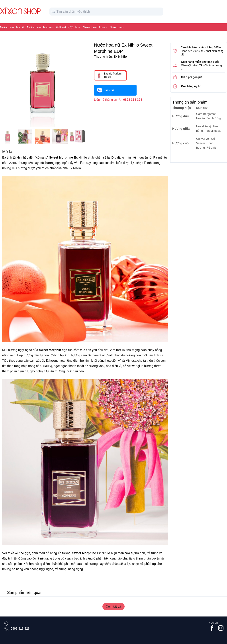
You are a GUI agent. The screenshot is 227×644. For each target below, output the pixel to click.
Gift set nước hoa (68, 27)
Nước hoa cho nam (40, 27)
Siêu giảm (117, 27)
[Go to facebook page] (212, 628)
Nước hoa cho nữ (12, 27)
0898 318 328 (20, 628)
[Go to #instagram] (221, 628)
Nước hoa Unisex (95, 27)
